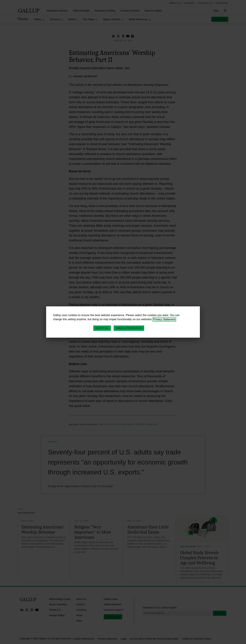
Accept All (102, 328)
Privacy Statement (164, 319)
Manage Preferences (129, 328)
